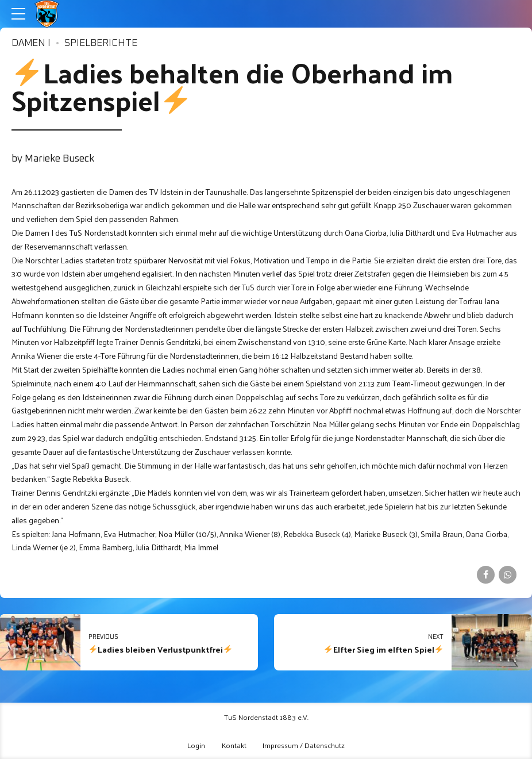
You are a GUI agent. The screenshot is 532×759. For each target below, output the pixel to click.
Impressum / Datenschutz (304, 745)
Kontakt (234, 745)
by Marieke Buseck (53, 159)
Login (196, 745)
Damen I (31, 43)
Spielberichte (101, 43)
